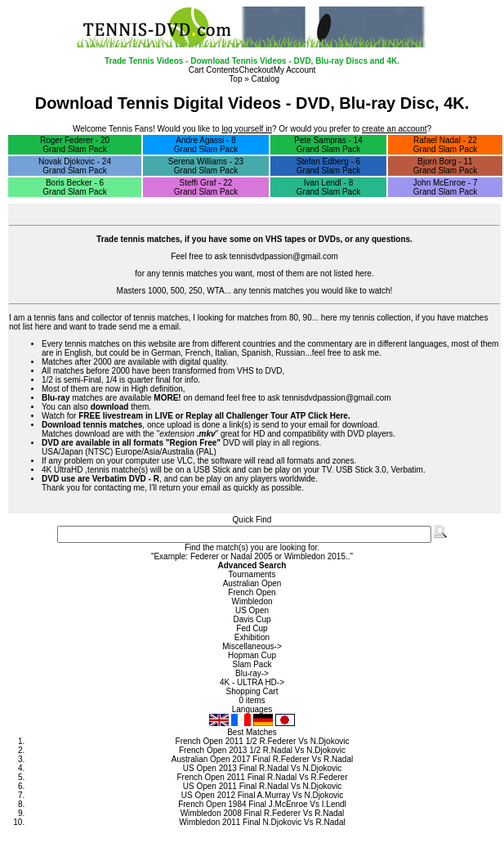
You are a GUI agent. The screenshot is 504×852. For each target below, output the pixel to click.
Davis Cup (252, 619)
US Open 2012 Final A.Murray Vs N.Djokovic (262, 795)
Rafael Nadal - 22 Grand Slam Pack (445, 145)
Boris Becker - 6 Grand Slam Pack (74, 187)
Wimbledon (252, 601)
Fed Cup (252, 628)
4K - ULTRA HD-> (252, 682)
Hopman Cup (252, 655)
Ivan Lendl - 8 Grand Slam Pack (328, 187)
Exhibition (252, 637)
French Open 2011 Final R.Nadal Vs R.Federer (263, 777)
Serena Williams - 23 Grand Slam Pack (206, 166)
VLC (185, 461)
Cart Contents (214, 70)
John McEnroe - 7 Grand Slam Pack (446, 187)
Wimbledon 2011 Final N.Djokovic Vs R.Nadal (262, 822)
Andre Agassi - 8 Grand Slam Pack (206, 145)
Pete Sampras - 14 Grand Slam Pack (328, 145)
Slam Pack (252, 664)
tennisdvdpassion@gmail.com (284, 256)
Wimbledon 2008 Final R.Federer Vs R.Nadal (263, 813)
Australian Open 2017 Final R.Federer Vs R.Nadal (262, 759)
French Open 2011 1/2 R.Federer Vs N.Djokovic (263, 741)
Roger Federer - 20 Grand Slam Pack (75, 145)
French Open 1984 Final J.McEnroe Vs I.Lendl (262, 804)
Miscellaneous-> (252, 646)
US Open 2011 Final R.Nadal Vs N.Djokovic (263, 786)
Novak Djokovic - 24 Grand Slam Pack (75, 166)
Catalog (265, 79)
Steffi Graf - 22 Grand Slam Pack (206, 187)
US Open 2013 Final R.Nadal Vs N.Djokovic (263, 768)
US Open (252, 610)
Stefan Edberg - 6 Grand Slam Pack (328, 166)
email (169, 327)
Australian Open (252, 583)
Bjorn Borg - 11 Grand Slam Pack (445, 166)
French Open (252, 592)
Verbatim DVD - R (126, 479)
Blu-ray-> (252, 673)
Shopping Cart (252, 691)
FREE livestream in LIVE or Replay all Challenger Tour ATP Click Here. (214, 416)
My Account (295, 70)
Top (235, 79)
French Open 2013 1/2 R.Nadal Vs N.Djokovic (262, 750)
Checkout (256, 70)
